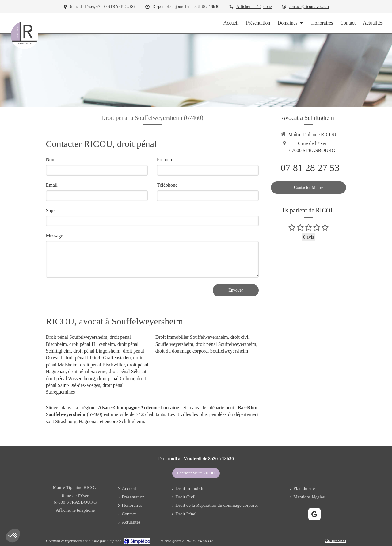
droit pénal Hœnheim (92, 344)
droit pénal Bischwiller (102, 365)
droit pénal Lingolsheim (97, 351)
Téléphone (167, 185)
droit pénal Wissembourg (71, 378)
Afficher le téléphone (254, 7)
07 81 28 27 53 (310, 168)
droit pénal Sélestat (128, 371)
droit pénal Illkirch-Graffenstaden (98, 358)
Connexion (335, 540)
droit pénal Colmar (116, 378)
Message (55, 236)
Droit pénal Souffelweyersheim (77, 337)
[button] (13, 536)
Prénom (165, 160)
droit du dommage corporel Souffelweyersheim (202, 351)
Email (52, 185)
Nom (51, 160)
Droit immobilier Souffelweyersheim (192, 337)
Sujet (51, 210)
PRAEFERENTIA (200, 541)
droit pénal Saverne (87, 371)
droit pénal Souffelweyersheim (226, 344)
